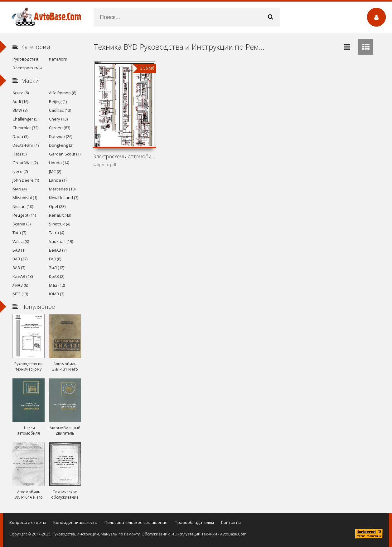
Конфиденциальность (75, 522)
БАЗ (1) (19, 250)
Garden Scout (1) (65, 154)
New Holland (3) (64, 198)
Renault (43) (60, 215)
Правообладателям (194, 522)
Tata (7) (19, 233)
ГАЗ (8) (55, 259)
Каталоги (58, 59)
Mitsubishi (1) (25, 198)
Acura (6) (21, 93)
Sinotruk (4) (60, 224)
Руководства (25, 59)
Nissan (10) (23, 206)
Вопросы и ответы (28, 522)
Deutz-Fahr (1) (26, 145)
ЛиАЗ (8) (20, 285)
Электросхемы (27, 68)
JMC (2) (55, 171)
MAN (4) (19, 189)
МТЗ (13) (20, 294)
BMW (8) (20, 110)
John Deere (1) (26, 180)
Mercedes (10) (62, 189)
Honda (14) (59, 163)
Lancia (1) (58, 180)
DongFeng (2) (61, 145)
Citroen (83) (60, 128)
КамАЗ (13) (23, 276)
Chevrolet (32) (25, 128)
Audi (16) (20, 101)
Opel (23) (57, 206)
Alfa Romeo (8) (63, 93)
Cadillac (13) (60, 110)
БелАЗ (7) (58, 250)
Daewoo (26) (61, 136)
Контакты (231, 522)
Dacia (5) (20, 136)
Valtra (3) (21, 241)
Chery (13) (58, 119)
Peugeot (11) (24, 215)
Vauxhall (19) (61, 241)
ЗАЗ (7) (19, 268)
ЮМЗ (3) (57, 294)
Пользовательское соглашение (136, 522)
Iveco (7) (20, 171)
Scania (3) (22, 224)
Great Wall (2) (25, 163)
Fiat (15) (19, 154)
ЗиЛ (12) (57, 268)
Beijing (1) (58, 101)
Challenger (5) (25, 119)
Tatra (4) (57, 233)
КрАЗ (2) (57, 276)
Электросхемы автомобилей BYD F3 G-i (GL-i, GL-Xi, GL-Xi (125, 156)
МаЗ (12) (57, 285)
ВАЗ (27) (20, 259)
